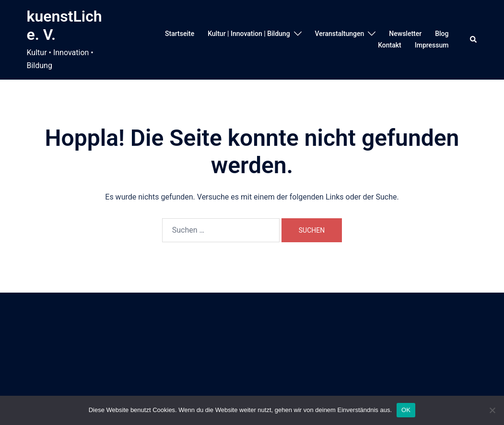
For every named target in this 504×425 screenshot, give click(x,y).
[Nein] (492, 410)
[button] (474, 40)
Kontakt (390, 45)
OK (406, 410)
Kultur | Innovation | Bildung (249, 34)
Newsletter (405, 34)
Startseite (180, 34)
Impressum (432, 45)
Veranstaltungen (340, 34)
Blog (442, 34)
